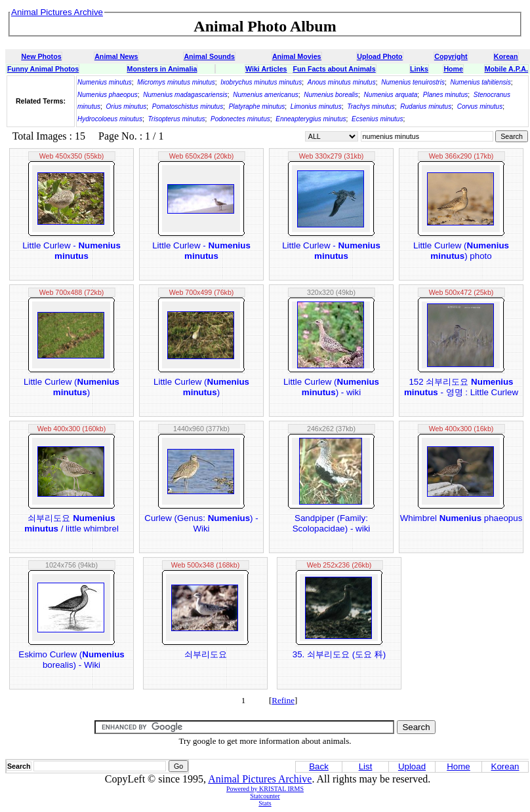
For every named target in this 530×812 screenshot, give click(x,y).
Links (419, 69)
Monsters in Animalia (162, 69)
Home (453, 69)
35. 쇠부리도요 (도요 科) (339, 654)
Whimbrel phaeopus (461, 518)
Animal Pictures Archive (260, 779)
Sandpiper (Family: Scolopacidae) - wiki (332, 523)
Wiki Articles (266, 69)
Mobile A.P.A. (506, 69)
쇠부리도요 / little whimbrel (71, 523)
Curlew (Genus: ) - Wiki (201, 523)
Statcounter (265, 796)
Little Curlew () (71, 387)
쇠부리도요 (206, 654)
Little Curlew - (71, 251)
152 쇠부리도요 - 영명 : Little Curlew (461, 387)
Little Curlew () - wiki (331, 387)
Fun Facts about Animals (334, 69)
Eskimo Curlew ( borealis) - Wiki (71, 660)
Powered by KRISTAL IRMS (265, 789)
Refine (283, 700)
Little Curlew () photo (461, 251)
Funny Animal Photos (43, 69)
